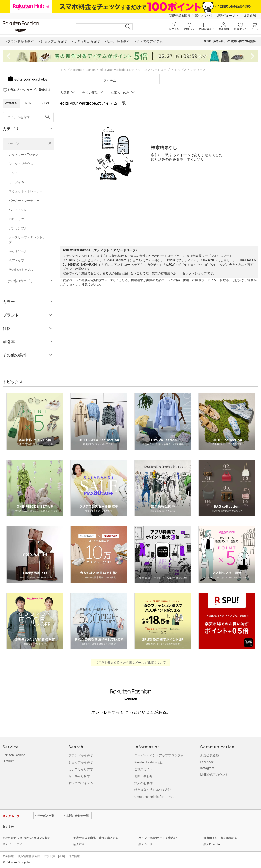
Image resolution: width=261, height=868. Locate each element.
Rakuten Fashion (84, 70)
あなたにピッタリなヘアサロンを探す (26, 838)
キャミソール (18, 251)
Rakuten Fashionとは (149, 762)
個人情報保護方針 (29, 856)
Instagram (207, 768)
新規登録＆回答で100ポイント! (190, 16)
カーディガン (18, 182)
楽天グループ (226, 16)
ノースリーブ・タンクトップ (27, 240)
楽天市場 (250, 16)
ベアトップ (16, 261)
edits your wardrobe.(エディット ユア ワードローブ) (135, 70)
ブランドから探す (81, 755)
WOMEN (11, 103)
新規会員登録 (210, 755)
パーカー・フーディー (24, 201)
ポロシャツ (16, 219)
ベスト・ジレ (18, 210)
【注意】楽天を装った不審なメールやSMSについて (131, 663)
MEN (28, 103)
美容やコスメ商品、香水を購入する (96, 838)
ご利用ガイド (144, 769)
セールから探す (79, 776)
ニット (13, 173)
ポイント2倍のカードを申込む (157, 838)
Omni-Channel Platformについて (156, 797)
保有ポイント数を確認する (220, 838)
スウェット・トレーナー (26, 191)
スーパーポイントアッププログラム (159, 755)
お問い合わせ (144, 776)
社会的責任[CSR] (54, 856)
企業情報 (8, 856)
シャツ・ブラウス (21, 164)
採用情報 (74, 856)
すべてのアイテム (81, 783)
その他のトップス (21, 270)
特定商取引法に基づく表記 (153, 790)
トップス (13, 144)
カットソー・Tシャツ (23, 155)
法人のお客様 (144, 783)
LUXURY (8, 761)
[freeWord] (28, 117)
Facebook (207, 762)
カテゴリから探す (81, 769)
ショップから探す (81, 762)
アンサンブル (18, 228)
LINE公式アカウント (214, 775)
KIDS (45, 103)
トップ (65, 70)
